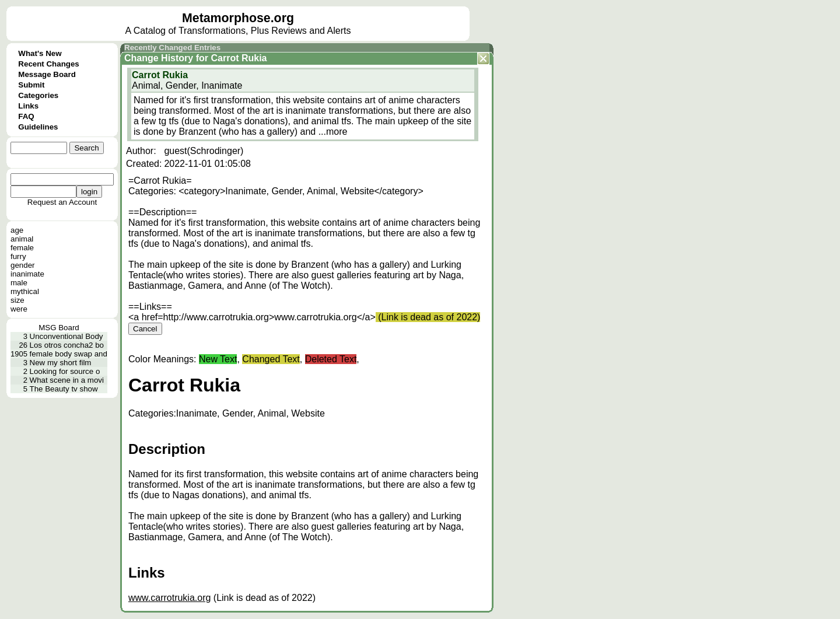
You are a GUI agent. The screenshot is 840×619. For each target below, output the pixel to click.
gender (23, 265)
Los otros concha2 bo (67, 345)
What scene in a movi (67, 380)
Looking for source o (65, 371)
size (17, 300)
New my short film (61, 363)
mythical (25, 291)
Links (28, 106)
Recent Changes (48, 64)
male (19, 283)
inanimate (27, 274)
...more (333, 132)
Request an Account (62, 202)
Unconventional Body (66, 336)
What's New (40, 53)
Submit (31, 85)
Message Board (47, 74)
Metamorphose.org (238, 18)
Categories (38, 95)
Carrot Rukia (239, 58)
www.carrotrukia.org (169, 598)
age (17, 230)
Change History (159, 58)
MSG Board (59, 328)
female (22, 248)
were (19, 309)
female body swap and (69, 354)
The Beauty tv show (64, 389)
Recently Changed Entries (172, 48)
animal (22, 239)
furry (18, 256)
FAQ (26, 116)
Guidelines (38, 127)
